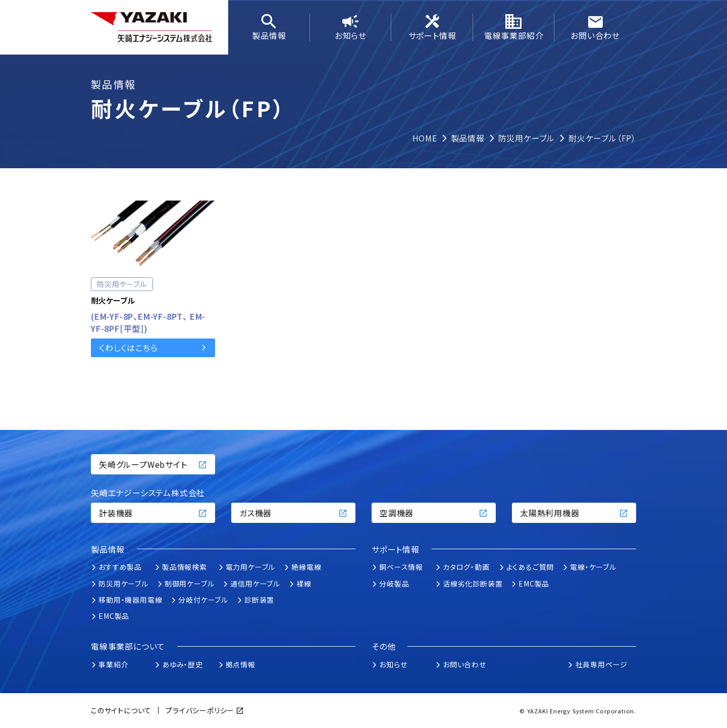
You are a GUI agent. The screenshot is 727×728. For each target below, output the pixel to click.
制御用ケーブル (190, 584)
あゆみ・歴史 (183, 664)
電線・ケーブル (593, 567)
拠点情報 (241, 664)
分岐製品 (394, 584)
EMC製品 (114, 616)
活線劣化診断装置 (473, 584)
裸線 (304, 584)
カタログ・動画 (466, 567)
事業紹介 (113, 664)
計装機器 (153, 513)
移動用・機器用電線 (130, 600)
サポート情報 (432, 27)
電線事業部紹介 (514, 27)
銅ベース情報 (401, 567)
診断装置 (259, 600)
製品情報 (269, 27)
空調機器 (434, 513)
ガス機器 (293, 513)
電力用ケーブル (251, 567)
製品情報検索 (185, 567)
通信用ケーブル (255, 584)
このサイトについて (121, 710)
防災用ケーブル (123, 584)
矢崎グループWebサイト (153, 464)
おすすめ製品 (120, 567)
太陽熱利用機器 (574, 513)
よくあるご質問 (530, 567)
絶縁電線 (306, 567)
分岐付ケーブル (203, 600)
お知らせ (351, 27)
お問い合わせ (595, 27)
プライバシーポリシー (200, 710)
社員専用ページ (602, 664)
